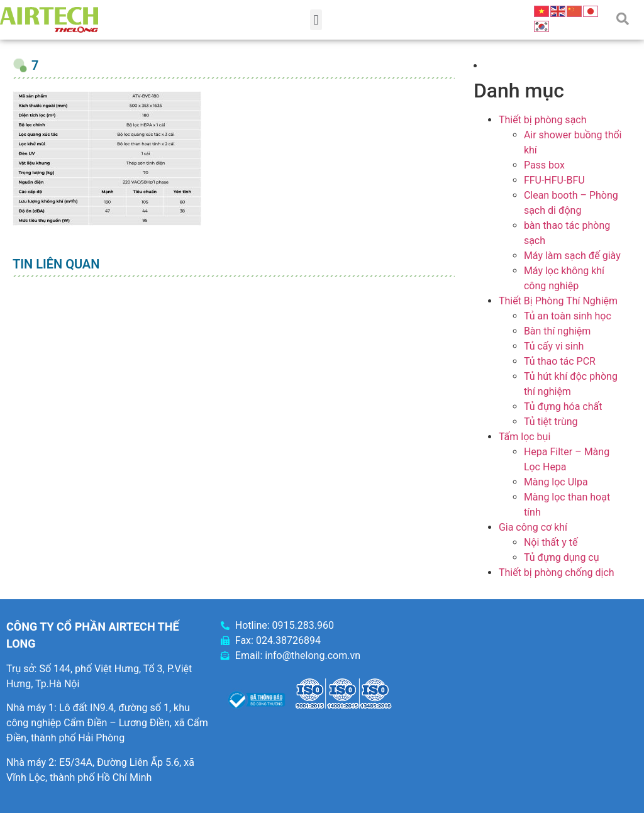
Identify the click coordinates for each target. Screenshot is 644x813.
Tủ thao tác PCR (560, 361)
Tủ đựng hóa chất (563, 406)
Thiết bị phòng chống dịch (557, 572)
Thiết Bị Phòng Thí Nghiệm (558, 301)
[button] (316, 20)
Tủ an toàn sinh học (568, 316)
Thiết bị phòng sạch (543, 120)
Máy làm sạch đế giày (572, 256)
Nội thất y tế (551, 542)
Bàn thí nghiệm (558, 331)
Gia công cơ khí (533, 527)
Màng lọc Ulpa (556, 482)
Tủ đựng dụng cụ (562, 557)
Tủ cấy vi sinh (554, 346)
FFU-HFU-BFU (554, 180)
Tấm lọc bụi (525, 437)
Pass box (544, 165)
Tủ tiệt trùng (551, 422)
